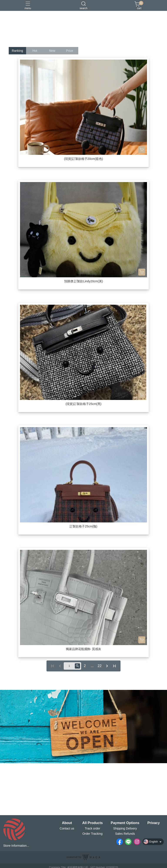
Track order (93, 828)
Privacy (154, 823)
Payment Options (125, 823)
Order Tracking (93, 834)
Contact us (67, 828)
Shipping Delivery (125, 828)
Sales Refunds (125, 834)
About (67, 823)
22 (100, 666)
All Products (92, 823)
